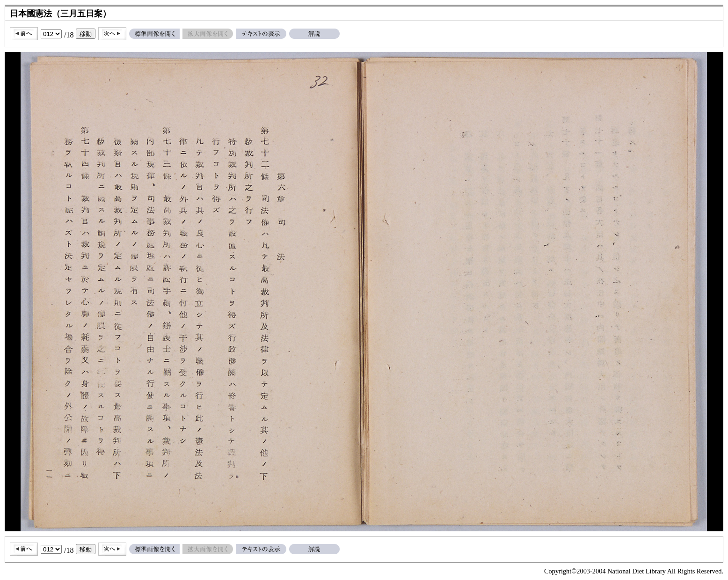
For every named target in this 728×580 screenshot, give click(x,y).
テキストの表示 (261, 34)
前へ (24, 34)
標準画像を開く (154, 34)
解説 (314, 34)
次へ (112, 34)
